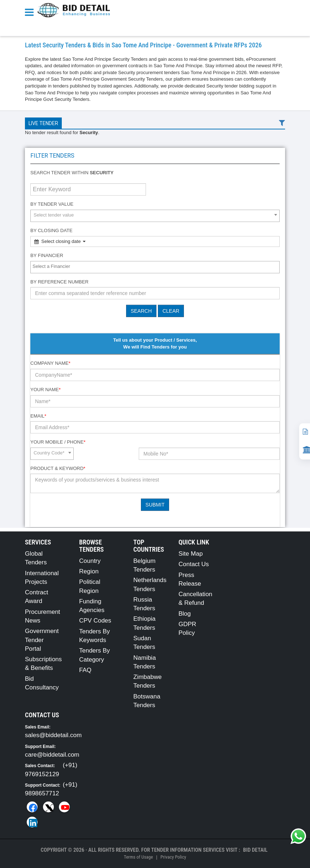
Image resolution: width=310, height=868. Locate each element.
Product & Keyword (58, 468)
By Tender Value (52, 204)
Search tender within (72, 173)
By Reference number (59, 282)
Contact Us (194, 564)
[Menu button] (31, 12)
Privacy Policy (173, 857)
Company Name (50, 363)
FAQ (85, 670)
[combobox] (155, 216)
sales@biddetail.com (53, 735)
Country (90, 561)
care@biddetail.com (52, 755)
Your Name (46, 390)
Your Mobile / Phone (58, 442)
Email (38, 416)
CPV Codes (95, 621)
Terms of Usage (138, 857)
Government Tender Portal (42, 640)
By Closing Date (51, 230)
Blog (185, 614)
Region (89, 571)
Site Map (191, 554)
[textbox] (157, 267)
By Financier (47, 255)
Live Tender (43, 123)
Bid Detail (255, 850)
